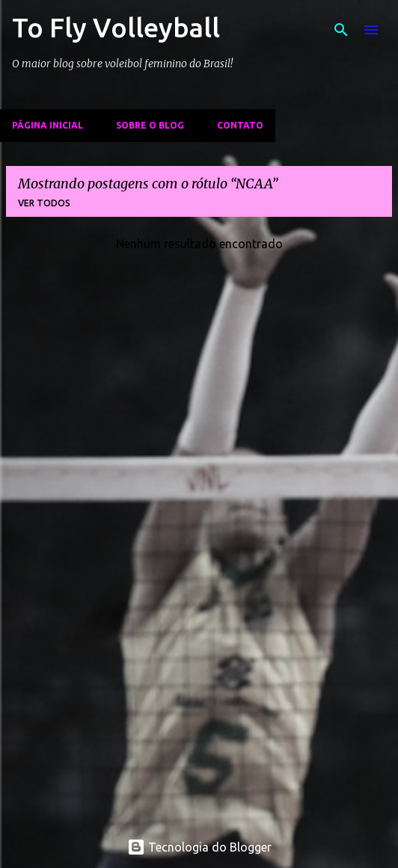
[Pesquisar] (341, 30)
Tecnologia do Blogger (199, 847)
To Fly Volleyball (116, 27)
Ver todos (44, 203)
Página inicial (48, 125)
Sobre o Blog (150, 125)
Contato (240, 125)
